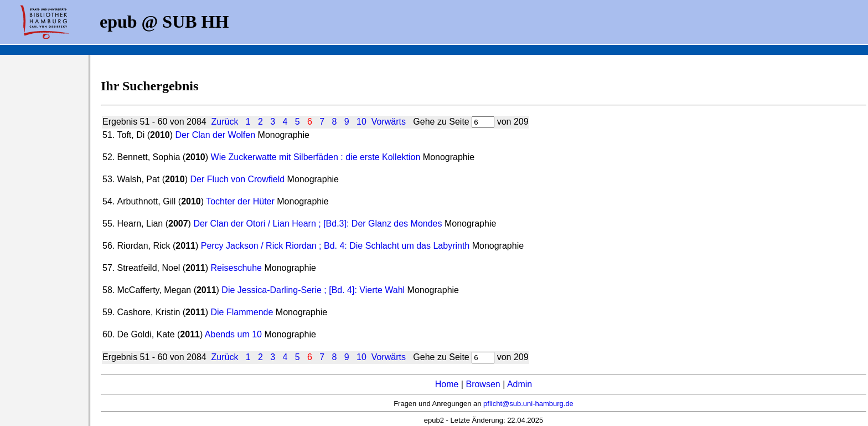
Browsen (483, 384)
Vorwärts (389, 122)
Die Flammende (242, 312)
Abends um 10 (233, 334)
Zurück (225, 122)
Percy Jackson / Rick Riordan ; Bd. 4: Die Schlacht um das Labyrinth (335, 246)
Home (447, 384)
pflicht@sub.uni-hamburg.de (528, 404)
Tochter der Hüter (241, 201)
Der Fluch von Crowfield (237, 179)
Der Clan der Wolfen (215, 135)
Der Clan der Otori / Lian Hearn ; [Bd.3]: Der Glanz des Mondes (317, 224)
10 (361, 122)
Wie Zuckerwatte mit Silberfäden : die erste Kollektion (316, 157)
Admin (520, 384)
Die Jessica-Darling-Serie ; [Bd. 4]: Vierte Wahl (313, 290)
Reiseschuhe (238, 268)
